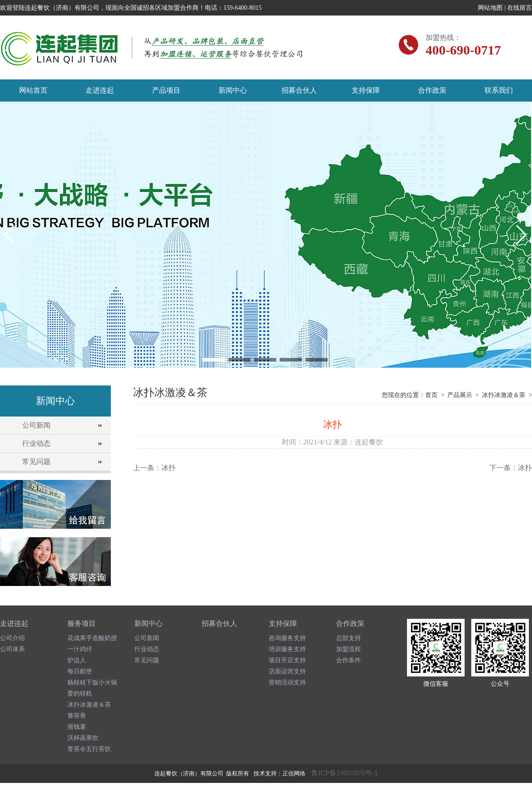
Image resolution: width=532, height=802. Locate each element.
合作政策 (432, 90)
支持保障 (366, 90)
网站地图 (490, 8)
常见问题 (36, 462)
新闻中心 (233, 90)
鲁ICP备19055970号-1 (344, 773)
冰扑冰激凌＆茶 (504, 395)
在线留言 (520, 8)
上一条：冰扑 (154, 468)
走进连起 (100, 90)
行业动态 (36, 443)
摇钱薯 (77, 727)
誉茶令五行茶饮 (89, 749)
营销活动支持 (287, 682)
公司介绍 (12, 638)
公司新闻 (36, 425)
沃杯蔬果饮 (83, 738)
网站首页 (33, 90)
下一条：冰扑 (511, 468)
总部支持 (348, 638)
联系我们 (499, 90)
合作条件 (348, 660)
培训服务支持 (287, 649)
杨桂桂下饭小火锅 (92, 682)
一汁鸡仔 (80, 649)
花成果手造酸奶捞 (92, 638)
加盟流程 (348, 649)
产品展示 (460, 395)
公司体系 (12, 649)
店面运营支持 (287, 671)
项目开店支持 (287, 660)
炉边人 (77, 660)
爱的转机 (80, 694)
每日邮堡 (80, 671)
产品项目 (166, 90)
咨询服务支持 (287, 638)
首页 (431, 395)
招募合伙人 (299, 90)
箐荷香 (77, 716)
